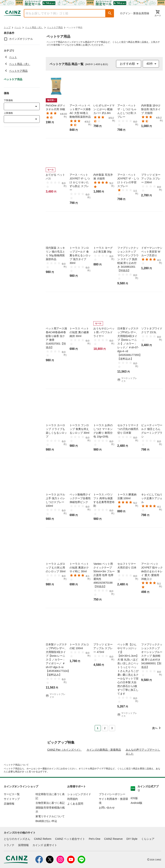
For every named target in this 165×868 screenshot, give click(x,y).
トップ (7, 27)
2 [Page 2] (105, 728)
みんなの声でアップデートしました (143, 769)
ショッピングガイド (79, 812)
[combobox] (62, 13)
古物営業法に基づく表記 (50, 821)
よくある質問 (75, 821)
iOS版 (134, 816)
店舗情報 (9, 821)
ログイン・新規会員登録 (135, 13)
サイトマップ (12, 817)
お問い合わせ (107, 825)
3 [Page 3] (112, 728)
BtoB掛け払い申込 (46, 839)
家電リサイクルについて (50, 834)
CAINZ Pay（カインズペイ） (64, 767)
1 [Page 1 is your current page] (98, 728)
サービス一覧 (12, 812)
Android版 (136, 821)
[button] (110, 13)
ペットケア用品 (55, 27)
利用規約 (73, 817)
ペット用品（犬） (34, 27)
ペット (18, 27)
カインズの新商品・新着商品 (104, 767)
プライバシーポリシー (112, 812)
